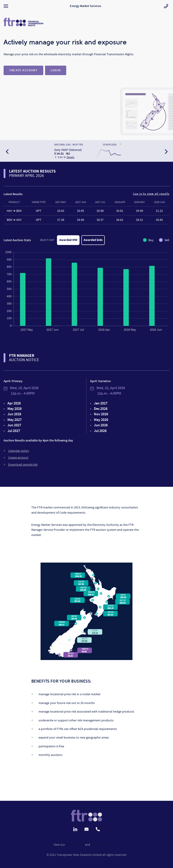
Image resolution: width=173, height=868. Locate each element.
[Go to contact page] (166, 6)
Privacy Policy (75, 845)
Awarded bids (93, 240)
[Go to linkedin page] (75, 829)
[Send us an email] (86, 829)
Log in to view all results (151, 194)
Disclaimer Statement (105, 845)
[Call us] (98, 829)
